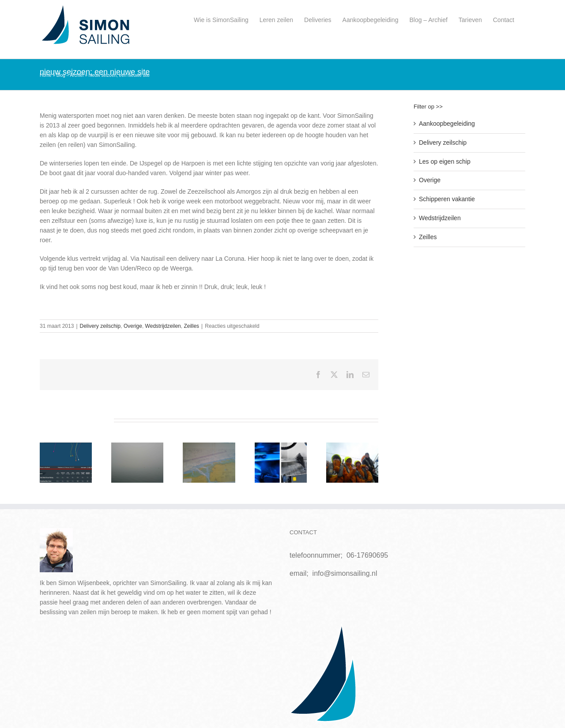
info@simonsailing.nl (345, 573)
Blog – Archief (70, 75)
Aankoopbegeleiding (447, 124)
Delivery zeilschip (100, 326)
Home (46, 75)
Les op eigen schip (445, 161)
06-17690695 (367, 555)
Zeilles (191, 326)
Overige (133, 326)
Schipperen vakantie (447, 199)
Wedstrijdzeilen (163, 326)
